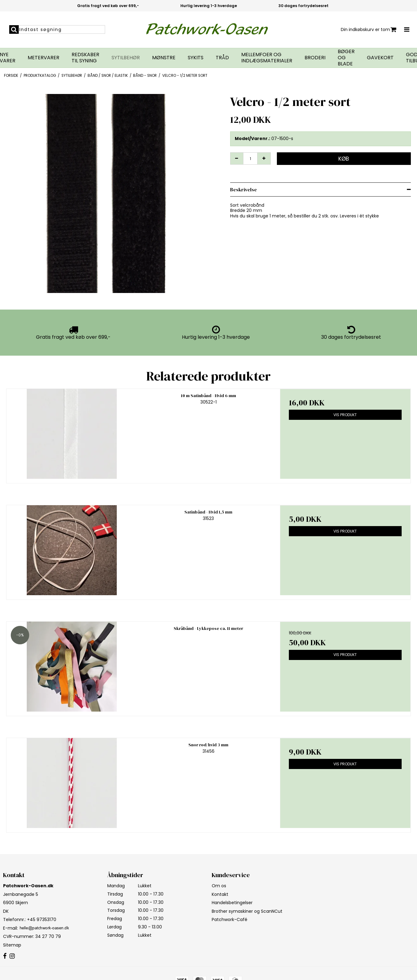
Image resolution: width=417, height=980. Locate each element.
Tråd (222, 58)
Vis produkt (345, 415)
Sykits (196, 58)
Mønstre (164, 58)
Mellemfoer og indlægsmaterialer (267, 58)
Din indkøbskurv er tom (369, 30)
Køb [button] (344, 159)
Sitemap (12, 945)
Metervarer (43, 58)
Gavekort (380, 58)
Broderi (315, 58)
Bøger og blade (346, 58)
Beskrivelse (244, 189)
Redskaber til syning (85, 58)
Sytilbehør (126, 58)
